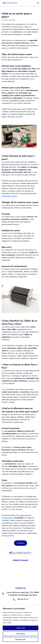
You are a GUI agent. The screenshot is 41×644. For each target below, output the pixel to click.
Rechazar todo (20, 639)
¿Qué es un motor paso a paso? (17, 15)
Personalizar (21, 634)
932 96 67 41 (23, 599)
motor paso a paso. (10, 196)
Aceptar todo (20, 628)
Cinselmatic (21, 543)
